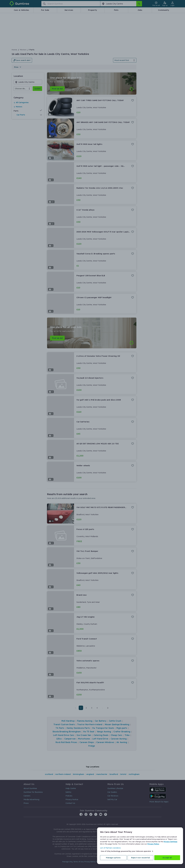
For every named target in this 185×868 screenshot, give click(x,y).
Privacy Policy (153, 844)
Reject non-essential (140, 858)
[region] (140, 846)
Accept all (167, 858)
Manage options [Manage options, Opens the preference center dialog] (113, 858)
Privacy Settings (170, 842)
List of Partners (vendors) (110, 848)
